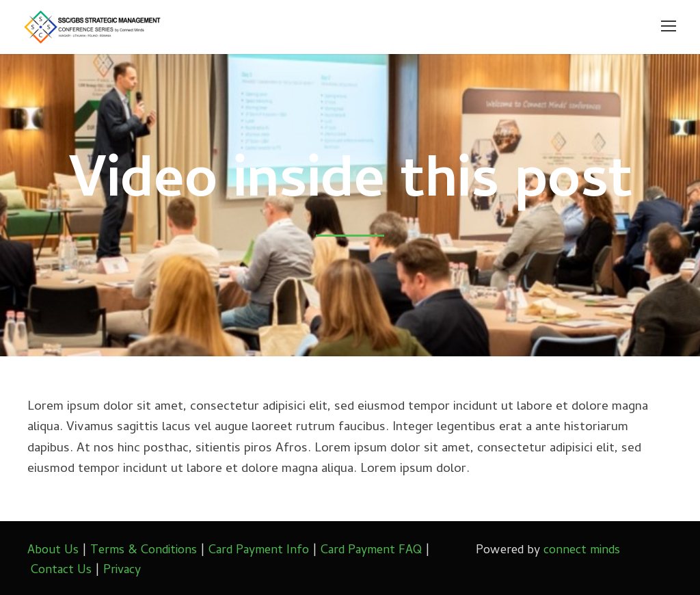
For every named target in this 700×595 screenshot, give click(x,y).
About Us (53, 551)
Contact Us (61, 571)
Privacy (122, 571)
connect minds (582, 551)
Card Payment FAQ (371, 551)
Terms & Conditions (144, 551)
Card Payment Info (259, 551)
